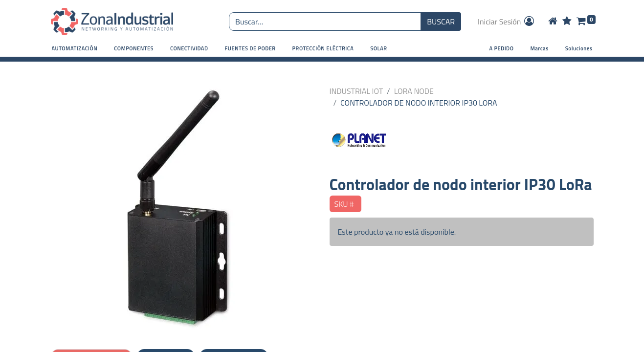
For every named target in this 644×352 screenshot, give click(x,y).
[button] (75, 49)
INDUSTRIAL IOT (356, 91)
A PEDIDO (502, 48)
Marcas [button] (539, 48)
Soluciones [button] (579, 48)
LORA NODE (414, 91)
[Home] (553, 22)
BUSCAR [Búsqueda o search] (441, 22)
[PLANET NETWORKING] (462, 142)
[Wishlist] (567, 22)
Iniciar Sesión (507, 22)
